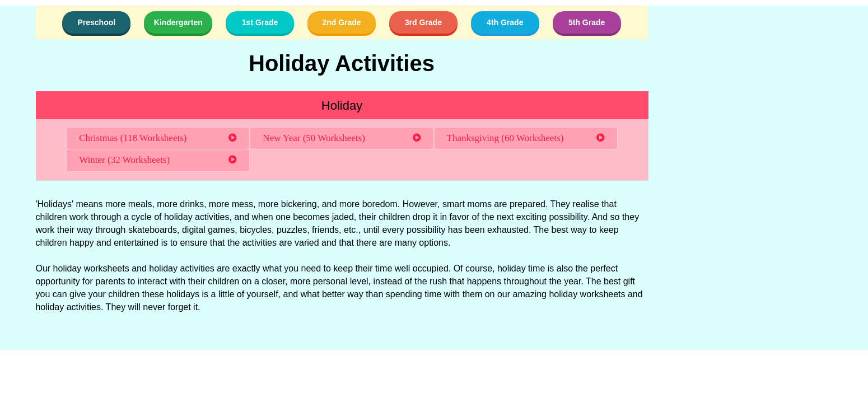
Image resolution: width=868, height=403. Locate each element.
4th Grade (505, 22)
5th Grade (587, 22)
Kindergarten (178, 22)
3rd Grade (423, 22)
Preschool (96, 22)
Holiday (342, 106)
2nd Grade (341, 22)
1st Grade (260, 22)
